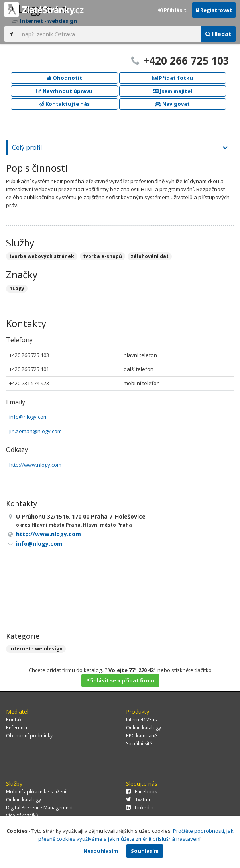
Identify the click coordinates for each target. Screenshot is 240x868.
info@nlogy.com (29, 417)
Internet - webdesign (36, 649)
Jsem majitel (172, 91)
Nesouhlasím (101, 851)
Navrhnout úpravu (64, 91)
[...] (109, 34)
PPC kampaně (142, 736)
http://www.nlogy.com (35, 465)
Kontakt (15, 720)
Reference (17, 728)
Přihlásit (172, 10)
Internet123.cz (142, 720)
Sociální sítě (139, 744)
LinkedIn (140, 808)
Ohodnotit (64, 78)
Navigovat (172, 104)
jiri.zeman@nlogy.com (35, 431)
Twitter (138, 800)
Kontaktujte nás (64, 104)
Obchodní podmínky (29, 736)
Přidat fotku (173, 78)
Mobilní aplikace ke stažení (36, 792)
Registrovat (214, 10)
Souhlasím (145, 851)
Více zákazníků (22, 815)
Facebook (142, 792)
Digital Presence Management (39, 808)
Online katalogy (144, 728)
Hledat (218, 34)
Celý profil (27, 147)
